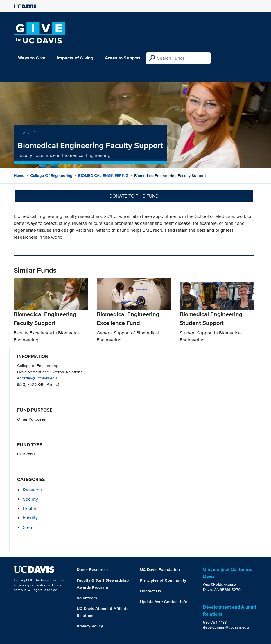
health (30, 508)
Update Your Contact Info (164, 602)
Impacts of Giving (75, 58)
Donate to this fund (134, 196)
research (32, 490)
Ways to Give (32, 58)
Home (19, 176)
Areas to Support (123, 58)
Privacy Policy (90, 626)
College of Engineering (51, 176)
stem (28, 527)
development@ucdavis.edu (226, 627)
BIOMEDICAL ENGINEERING (103, 176)
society (30, 499)
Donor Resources (93, 569)
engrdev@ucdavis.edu (37, 378)
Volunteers (87, 598)
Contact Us (150, 591)
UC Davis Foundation (160, 569)
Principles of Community (163, 580)
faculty (30, 518)
